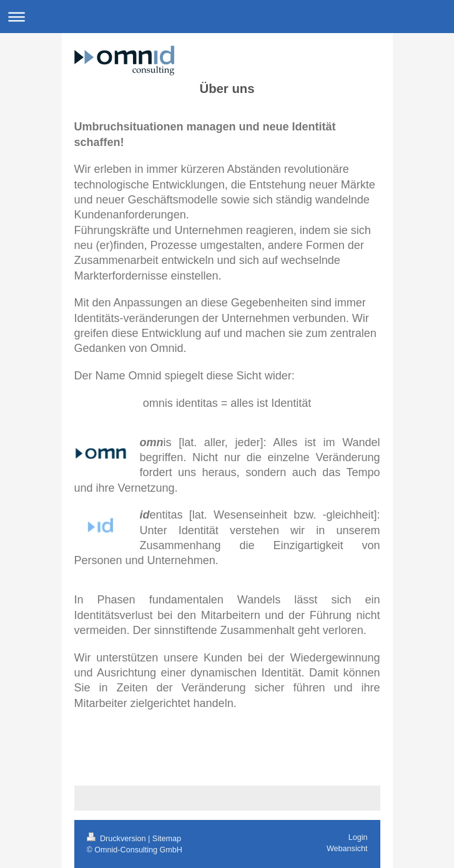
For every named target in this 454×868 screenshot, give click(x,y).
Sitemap (167, 839)
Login (358, 837)
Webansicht (347, 849)
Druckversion (117, 839)
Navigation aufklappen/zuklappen (227, 17)
